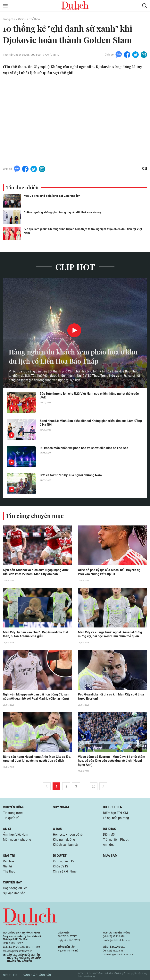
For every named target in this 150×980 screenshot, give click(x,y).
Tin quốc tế (11, 818)
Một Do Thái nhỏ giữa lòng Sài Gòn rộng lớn (52, 196)
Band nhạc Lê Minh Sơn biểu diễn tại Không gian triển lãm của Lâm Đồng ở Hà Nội (91, 423)
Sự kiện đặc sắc (14, 894)
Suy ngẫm (61, 808)
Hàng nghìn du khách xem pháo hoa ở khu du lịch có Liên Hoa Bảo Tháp (69, 356)
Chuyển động (14, 808)
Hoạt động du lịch (15, 888)
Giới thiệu (10, 976)
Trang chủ (9, 19)
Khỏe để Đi (60, 867)
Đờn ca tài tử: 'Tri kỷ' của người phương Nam (71, 475)
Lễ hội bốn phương (116, 818)
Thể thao (34, 19)
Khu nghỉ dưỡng (64, 840)
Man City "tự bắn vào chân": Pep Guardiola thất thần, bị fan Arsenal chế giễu (36, 635)
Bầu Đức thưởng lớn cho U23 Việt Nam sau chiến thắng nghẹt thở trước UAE (89, 396)
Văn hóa (9, 862)
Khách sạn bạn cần (66, 845)
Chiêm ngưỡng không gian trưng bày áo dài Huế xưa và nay (62, 212)
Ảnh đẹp (109, 845)
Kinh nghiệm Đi (63, 862)
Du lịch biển (113, 808)
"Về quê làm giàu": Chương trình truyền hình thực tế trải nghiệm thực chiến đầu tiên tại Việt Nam (83, 231)
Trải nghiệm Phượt (116, 840)
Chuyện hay (12, 883)
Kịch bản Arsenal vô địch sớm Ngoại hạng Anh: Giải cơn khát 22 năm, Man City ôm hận (36, 572)
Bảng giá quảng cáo (37, 976)
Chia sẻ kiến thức (65, 872)
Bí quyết (60, 856)
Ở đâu (58, 829)
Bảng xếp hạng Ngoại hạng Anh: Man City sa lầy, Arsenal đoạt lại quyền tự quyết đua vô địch (37, 759)
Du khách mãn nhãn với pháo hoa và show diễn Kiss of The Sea (84, 448)
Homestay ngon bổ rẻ (68, 835)
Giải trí (22, 19)
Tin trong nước (13, 813)
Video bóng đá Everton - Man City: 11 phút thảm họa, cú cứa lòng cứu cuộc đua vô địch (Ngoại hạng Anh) (112, 761)
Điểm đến (110, 835)
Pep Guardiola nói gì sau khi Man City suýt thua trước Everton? (111, 697)
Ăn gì (7, 829)
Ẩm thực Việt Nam (16, 835)
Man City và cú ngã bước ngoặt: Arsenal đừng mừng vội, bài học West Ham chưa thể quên (110, 635)
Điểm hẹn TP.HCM (115, 813)
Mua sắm (110, 856)
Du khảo (110, 829)
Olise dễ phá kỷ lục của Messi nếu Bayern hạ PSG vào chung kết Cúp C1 (109, 572)
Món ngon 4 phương (17, 840)
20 (94, 787)
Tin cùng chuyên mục (35, 516)
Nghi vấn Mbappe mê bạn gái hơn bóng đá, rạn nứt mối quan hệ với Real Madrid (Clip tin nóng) (36, 697)
